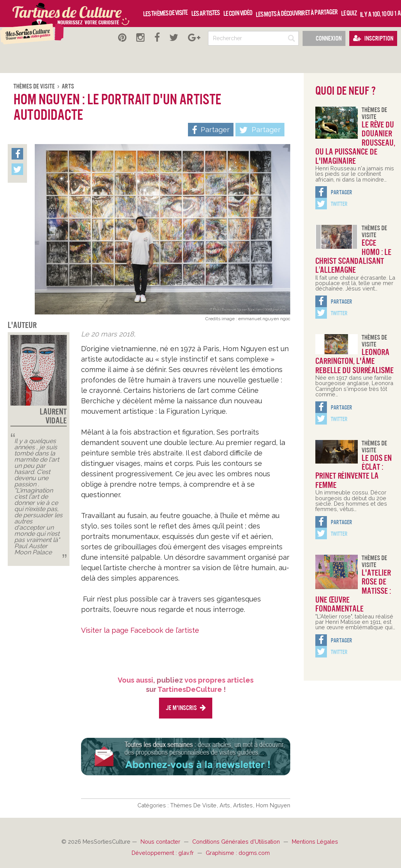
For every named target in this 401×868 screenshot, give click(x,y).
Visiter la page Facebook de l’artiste (140, 630)
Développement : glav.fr (163, 853)
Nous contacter (161, 842)
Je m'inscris (186, 708)
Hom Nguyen (273, 805)
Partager (260, 130)
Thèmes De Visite (35, 86)
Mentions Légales (315, 842)
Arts (68, 86)
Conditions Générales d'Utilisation (237, 842)
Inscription (373, 38)
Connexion (324, 38)
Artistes (244, 805)
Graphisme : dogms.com (238, 853)
